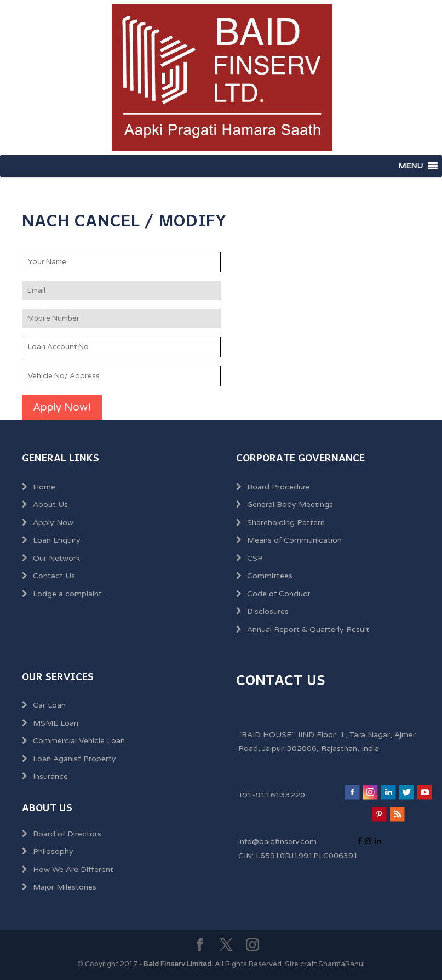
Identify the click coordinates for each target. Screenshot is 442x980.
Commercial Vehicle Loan (79, 741)
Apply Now (53, 523)
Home (44, 487)
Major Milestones (65, 887)
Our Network (56, 558)
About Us (50, 505)
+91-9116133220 (272, 795)
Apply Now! (62, 407)
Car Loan (49, 705)
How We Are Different (73, 870)
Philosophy (53, 851)
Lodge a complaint (67, 594)
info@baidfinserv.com (277, 842)
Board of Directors (67, 834)
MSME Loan (56, 723)
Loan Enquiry (57, 540)
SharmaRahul (341, 964)
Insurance (50, 776)
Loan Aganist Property (74, 759)
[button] (411, 166)
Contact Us (54, 576)
